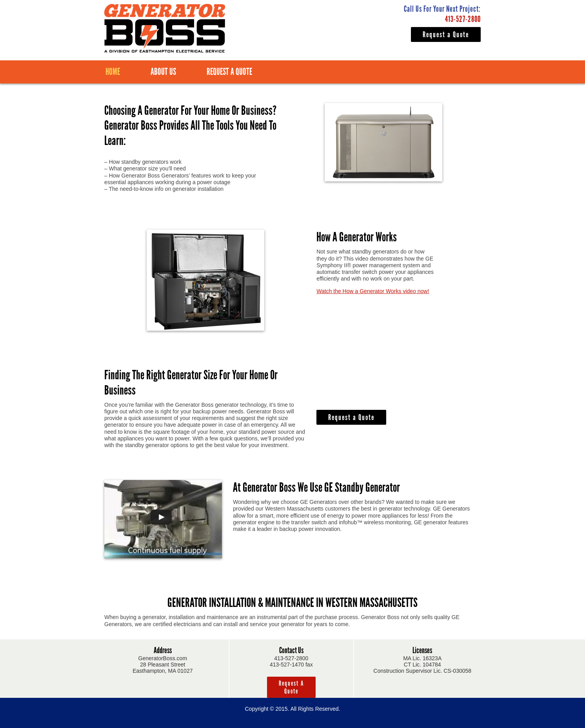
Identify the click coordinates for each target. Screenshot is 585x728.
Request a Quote (446, 34)
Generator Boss (165, 28)
